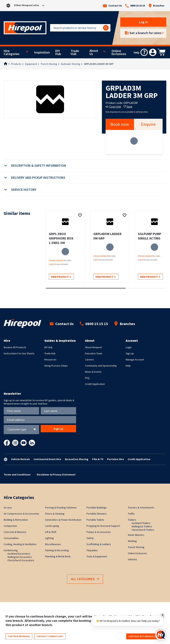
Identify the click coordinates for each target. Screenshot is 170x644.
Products (16, 64)
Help (128, 366)
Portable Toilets (95, 520)
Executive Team (94, 353)
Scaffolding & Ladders (99, 544)
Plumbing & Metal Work (58, 556)
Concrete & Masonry (15, 532)
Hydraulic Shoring (71, 64)
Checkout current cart (50, 636)
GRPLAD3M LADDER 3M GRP (99, 64)
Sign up (130, 353)
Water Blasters (136, 535)
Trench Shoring (49, 64)
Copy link (113, 106)
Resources (50, 360)
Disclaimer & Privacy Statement (56, 475)
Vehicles (133, 559)
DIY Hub (58, 52)
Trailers (132, 520)
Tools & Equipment (97, 556)
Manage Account (135, 360)
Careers (89, 360)
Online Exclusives (119, 52)
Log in (143, 22)
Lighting (49, 538)
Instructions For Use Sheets (19, 353)
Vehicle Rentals (21, 459)
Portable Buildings (97, 507)
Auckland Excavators (19, 554)
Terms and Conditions (17, 475)
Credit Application (95, 384)
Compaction (10, 526)
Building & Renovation (16, 520)
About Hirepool (93, 347)
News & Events (93, 372)
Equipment (31, 64)
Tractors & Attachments (141, 507)
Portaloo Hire (116, 459)
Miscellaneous (53, 544)
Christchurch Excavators (21, 560)
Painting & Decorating (57, 550)
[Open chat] (161, 635)
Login (129, 347)
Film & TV (98, 459)
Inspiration (42, 52)
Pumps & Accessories (99, 532)
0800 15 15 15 (135, 6)
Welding (132, 541)
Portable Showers (97, 514)
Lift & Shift (51, 532)
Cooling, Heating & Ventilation (20, 544)
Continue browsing (19, 636)
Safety (90, 538)
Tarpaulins (92, 550)
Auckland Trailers (141, 523)
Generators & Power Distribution (63, 520)
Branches (156, 6)
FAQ (87, 378)
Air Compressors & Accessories (21, 514)
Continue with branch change (145, 636)
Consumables (11, 538)
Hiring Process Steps (56, 366)
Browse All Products (15, 347)
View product (61, 277)
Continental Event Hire (47, 459)
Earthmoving (11, 550)
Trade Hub (75, 52)
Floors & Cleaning (55, 514)
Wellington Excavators (20, 557)
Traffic (131, 514)
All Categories (85, 579)
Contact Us (113, 6)
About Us (94, 52)
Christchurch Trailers (143, 530)
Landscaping (52, 526)
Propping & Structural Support (103, 526)
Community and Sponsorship (101, 366)
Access (8, 507)
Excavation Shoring (77, 459)
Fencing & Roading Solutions (61, 507)
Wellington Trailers (142, 526)
